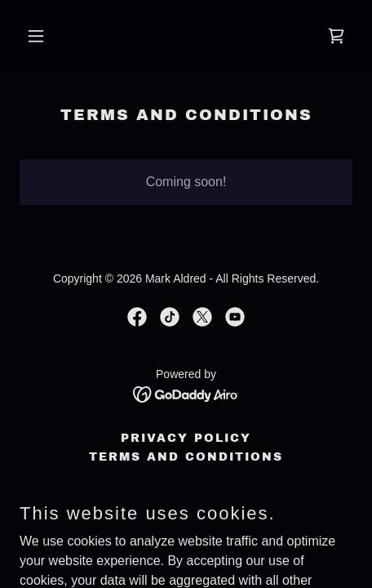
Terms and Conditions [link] (186, 457)
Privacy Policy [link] (186, 438)
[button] (44, 36)
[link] (336, 36)
